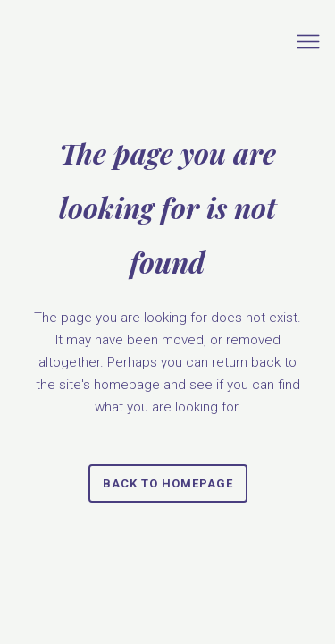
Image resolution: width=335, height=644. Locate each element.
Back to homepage (168, 483)
